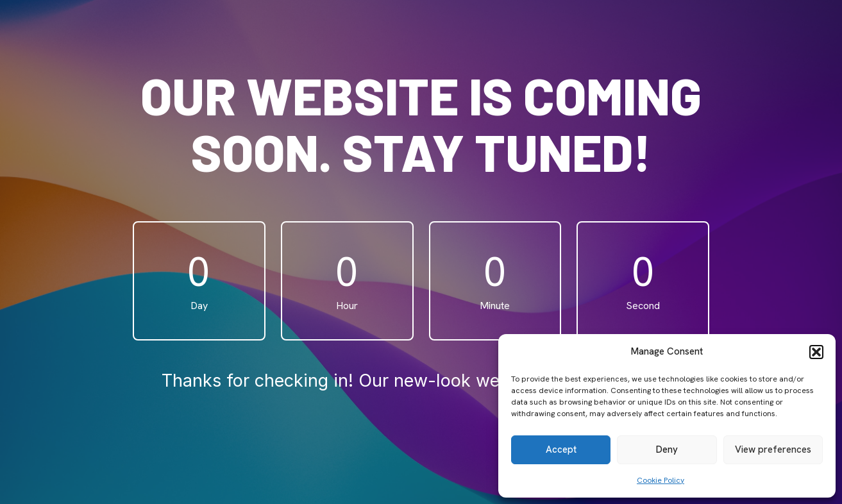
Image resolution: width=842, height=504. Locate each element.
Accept (561, 449)
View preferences (773, 449)
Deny (667, 449)
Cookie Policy (661, 480)
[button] (816, 352)
